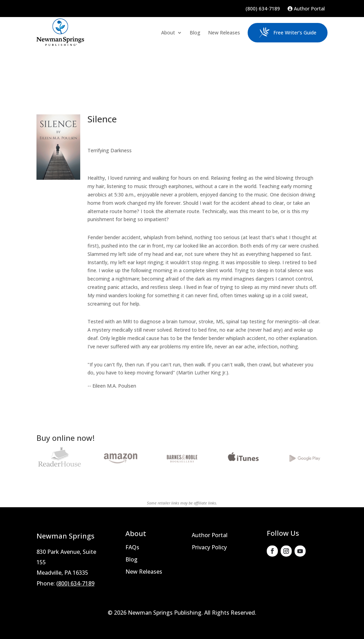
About (168, 33)
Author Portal (306, 9)
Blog (195, 33)
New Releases (224, 33)
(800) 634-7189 (263, 9)
